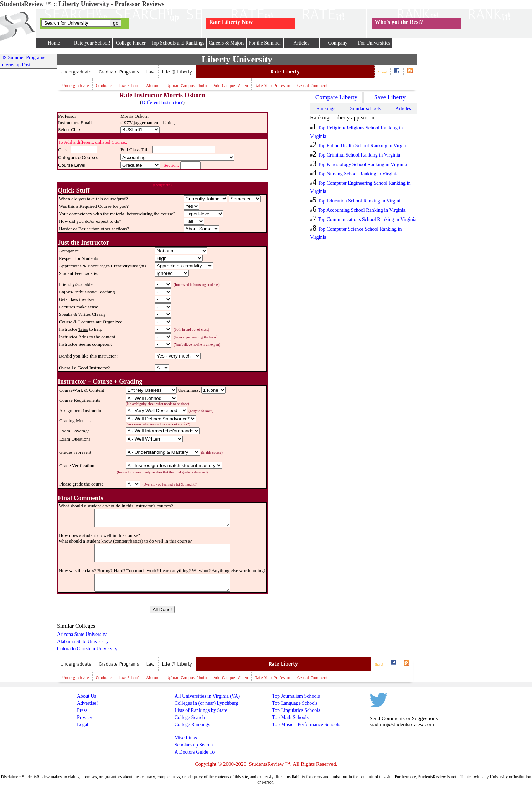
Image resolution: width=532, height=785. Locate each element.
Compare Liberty (336, 97)
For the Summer (265, 43)
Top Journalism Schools (296, 696)
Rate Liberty (285, 72)
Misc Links (186, 738)
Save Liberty (390, 97)
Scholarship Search (194, 745)
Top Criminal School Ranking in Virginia (359, 155)
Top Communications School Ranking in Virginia (367, 219)
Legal (83, 725)
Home (54, 43)
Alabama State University (83, 642)
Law (151, 72)
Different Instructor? (162, 102)
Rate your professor (273, 86)
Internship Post (15, 65)
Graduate (104, 86)
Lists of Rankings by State (201, 710)
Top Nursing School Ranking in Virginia (358, 174)
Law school (129, 86)
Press (82, 710)
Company (337, 43)
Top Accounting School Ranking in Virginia (362, 210)
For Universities (374, 43)
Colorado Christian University (87, 649)
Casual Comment (313, 86)
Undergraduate (76, 72)
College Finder (131, 43)
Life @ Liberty (177, 72)
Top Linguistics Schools (296, 710)
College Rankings (192, 725)
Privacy (85, 717)
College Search (190, 717)
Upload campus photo (187, 86)
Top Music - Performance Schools (306, 725)
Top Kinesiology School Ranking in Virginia (362, 165)
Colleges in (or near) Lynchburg (206, 703)
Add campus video (231, 86)
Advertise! (87, 703)
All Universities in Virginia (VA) (207, 696)
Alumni (153, 86)
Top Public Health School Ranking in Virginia (364, 146)
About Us (87, 696)
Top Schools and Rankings (178, 43)
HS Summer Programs (23, 58)
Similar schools (365, 109)
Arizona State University (82, 634)
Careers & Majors (226, 43)
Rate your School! (92, 43)
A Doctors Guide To (195, 752)
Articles (301, 43)
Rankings (326, 109)
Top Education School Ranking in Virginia (360, 201)
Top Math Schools (290, 717)
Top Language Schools (295, 703)
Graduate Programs (119, 72)
